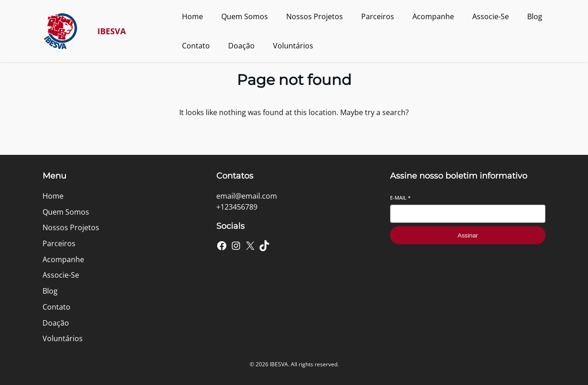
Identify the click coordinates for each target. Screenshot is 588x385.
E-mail (400, 198)
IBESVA (112, 31)
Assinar (468, 235)
